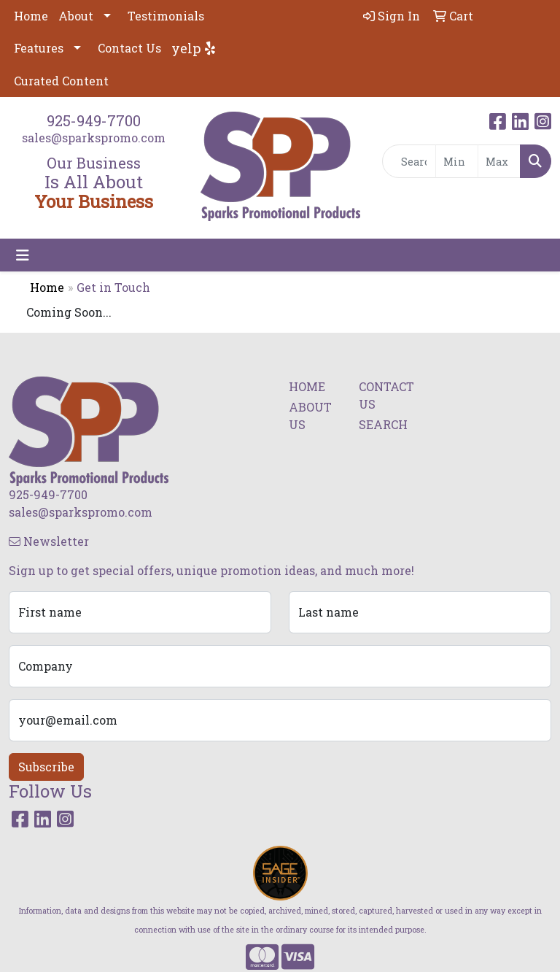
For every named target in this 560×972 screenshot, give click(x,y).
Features (39, 48)
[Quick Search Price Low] (457, 161)
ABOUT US (310, 416)
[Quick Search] (409, 161)
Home (31, 16)
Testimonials (166, 16)
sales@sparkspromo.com (94, 138)
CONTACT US (385, 395)
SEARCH (383, 424)
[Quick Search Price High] (499, 161)
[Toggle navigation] (23, 255)
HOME (307, 386)
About (76, 16)
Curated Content (61, 81)
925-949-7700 (94, 120)
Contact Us (129, 48)
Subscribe (46, 767)
